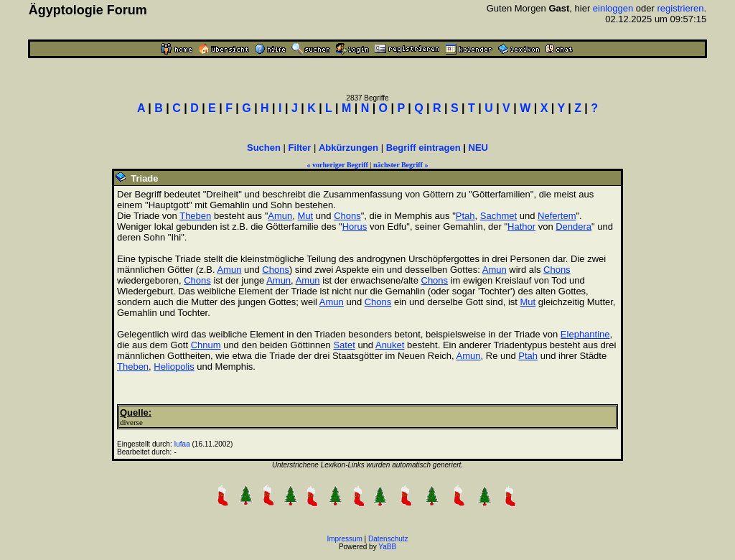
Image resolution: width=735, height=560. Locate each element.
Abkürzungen (348, 148)
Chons (347, 216)
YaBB (387, 547)
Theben (195, 216)
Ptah (465, 216)
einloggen (613, 8)
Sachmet (498, 216)
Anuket (390, 345)
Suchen (264, 148)
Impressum (344, 539)
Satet (344, 345)
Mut (306, 216)
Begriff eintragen (423, 148)
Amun (280, 216)
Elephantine (585, 334)
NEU (478, 148)
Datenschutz (388, 539)
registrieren (681, 8)
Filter (300, 148)
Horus (355, 227)
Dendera (574, 227)
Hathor (521, 227)
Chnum (206, 345)
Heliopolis (174, 367)
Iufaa (182, 444)
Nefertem (557, 216)
